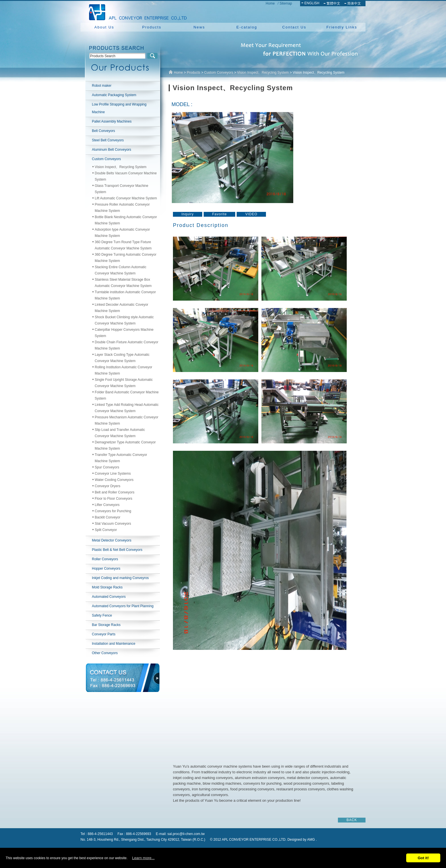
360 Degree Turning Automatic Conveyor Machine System (126, 258)
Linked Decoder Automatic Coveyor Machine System (121, 308)
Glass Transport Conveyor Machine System (121, 189)
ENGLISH (312, 3)
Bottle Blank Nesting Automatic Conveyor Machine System (126, 220)
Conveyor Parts (104, 634)
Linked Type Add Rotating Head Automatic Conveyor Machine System (127, 408)
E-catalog (247, 27)
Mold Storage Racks (107, 587)
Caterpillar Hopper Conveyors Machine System (124, 333)
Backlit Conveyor (108, 517)
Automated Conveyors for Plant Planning (123, 606)
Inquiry (188, 214)
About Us (104, 27)
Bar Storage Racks (106, 625)
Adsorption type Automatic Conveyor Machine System (122, 233)
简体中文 (354, 3)
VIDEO (251, 214)
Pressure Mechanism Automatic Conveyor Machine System (126, 420)
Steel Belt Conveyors (108, 140)
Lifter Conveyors (107, 505)
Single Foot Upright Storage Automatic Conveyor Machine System (124, 383)
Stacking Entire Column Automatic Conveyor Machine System (120, 270)
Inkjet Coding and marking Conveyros (120, 578)
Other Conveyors (105, 653)
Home (270, 3)
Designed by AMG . (302, 840)
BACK (352, 820)
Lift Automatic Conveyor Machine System (126, 198)
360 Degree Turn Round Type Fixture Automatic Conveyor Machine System (123, 245)
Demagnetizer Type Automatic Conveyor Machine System (125, 445)
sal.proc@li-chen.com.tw (186, 834)
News (199, 27)
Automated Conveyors (109, 597)
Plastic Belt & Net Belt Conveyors (117, 550)
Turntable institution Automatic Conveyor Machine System (125, 295)
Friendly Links (342, 27)
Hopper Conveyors (106, 569)
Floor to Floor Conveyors (113, 499)
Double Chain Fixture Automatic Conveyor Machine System (126, 345)
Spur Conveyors (107, 467)
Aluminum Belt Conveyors (111, 150)
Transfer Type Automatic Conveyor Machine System (121, 458)
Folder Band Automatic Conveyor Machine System (127, 395)
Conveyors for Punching (113, 511)
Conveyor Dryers (108, 486)
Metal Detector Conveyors (112, 540)
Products (152, 27)
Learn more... (143, 858)
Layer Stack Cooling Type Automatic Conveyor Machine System (122, 358)
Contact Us (294, 27)
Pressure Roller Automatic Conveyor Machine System (122, 208)
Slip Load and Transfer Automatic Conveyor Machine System (120, 433)
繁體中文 (333, 3)
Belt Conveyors (103, 131)
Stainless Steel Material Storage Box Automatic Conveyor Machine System (123, 283)
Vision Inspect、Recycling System (121, 167)
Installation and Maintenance (114, 644)
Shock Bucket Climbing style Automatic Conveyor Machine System (124, 320)
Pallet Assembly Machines (112, 121)
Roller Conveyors (105, 559)
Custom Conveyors (106, 159)
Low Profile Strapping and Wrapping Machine (119, 108)
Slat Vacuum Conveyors (113, 524)
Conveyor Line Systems (113, 474)
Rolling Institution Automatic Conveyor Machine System (123, 370)
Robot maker (102, 86)
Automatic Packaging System (114, 95)
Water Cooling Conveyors (114, 480)
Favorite (219, 214)
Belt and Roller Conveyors (114, 492)
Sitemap (286, 3)
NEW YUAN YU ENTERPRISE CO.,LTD (136, 11)
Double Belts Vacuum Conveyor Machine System (126, 176)
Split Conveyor (106, 530)
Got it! (423, 858)
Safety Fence (102, 615)
